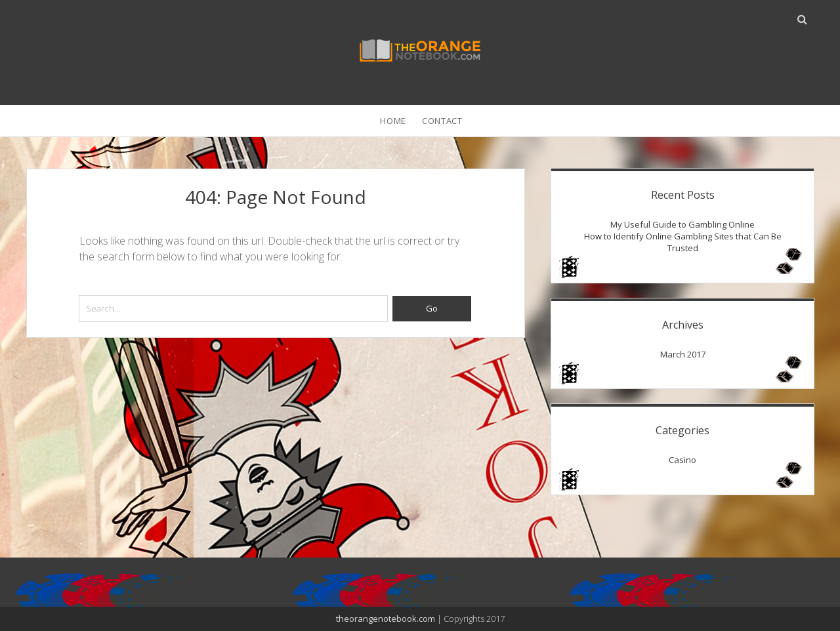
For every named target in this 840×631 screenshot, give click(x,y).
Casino (682, 460)
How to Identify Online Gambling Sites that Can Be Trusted (683, 242)
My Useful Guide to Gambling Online (682, 224)
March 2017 (683, 354)
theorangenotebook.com (386, 619)
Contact (442, 121)
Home (393, 121)
